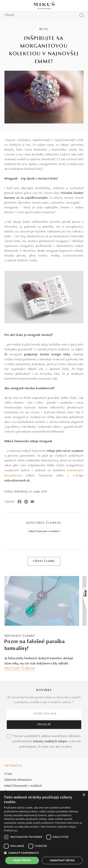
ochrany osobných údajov (50, 741)
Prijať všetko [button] (22, 860)
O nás (8, 774)
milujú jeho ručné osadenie (65, 451)
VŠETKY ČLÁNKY (44, 561)
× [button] (84, 795)
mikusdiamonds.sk (17, 481)
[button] (44, 853)
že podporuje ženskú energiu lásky (37, 355)
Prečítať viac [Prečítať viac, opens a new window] (11, 831)
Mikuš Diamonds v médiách (44, 532)
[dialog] (44, 829)
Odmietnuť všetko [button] (62, 860)
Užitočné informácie (18, 780)
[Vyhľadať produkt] (82, 15)
